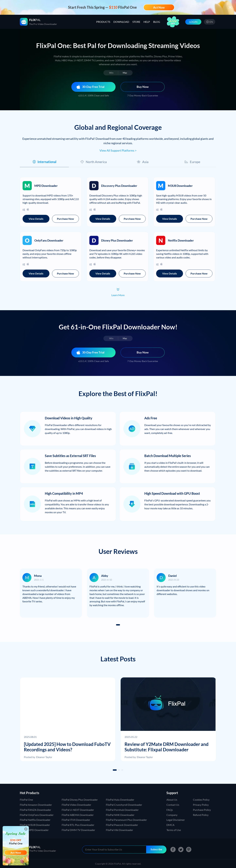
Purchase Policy (202, 810)
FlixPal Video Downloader (76, 805)
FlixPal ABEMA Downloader (78, 815)
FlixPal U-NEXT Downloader (78, 810)
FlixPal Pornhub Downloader (122, 810)
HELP (147, 22)
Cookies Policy (201, 800)
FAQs (170, 810)
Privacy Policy (201, 805)
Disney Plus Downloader (117, 240)
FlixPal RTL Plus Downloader (78, 825)
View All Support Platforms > (118, 150)
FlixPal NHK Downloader (120, 815)
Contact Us (173, 805)
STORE (136, 22)
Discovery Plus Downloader (119, 186)
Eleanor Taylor (44, 757)
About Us (172, 800)
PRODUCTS (103, 22)
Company (172, 815)
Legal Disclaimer (176, 820)
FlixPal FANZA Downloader (35, 810)
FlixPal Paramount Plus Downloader (126, 820)
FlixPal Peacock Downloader (122, 825)
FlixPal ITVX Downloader (76, 820)
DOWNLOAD (121, 22)
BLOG (157, 22)
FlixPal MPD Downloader (34, 830)
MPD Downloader (46, 186)
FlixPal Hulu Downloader (120, 800)
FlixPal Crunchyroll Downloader (124, 805)
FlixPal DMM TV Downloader (78, 830)
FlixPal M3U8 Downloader (35, 825)
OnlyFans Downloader (49, 240)
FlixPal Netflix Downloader (35, 820)
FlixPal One (26, 800)
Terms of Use (174, 830)
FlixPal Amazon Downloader (36, 805)
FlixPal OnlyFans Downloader (37, 815)
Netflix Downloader (181, 240)
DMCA (170, 825)
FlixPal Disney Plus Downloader (80, 800)
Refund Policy (201, 815)
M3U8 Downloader (180, 186)
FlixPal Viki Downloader (119, 830)
